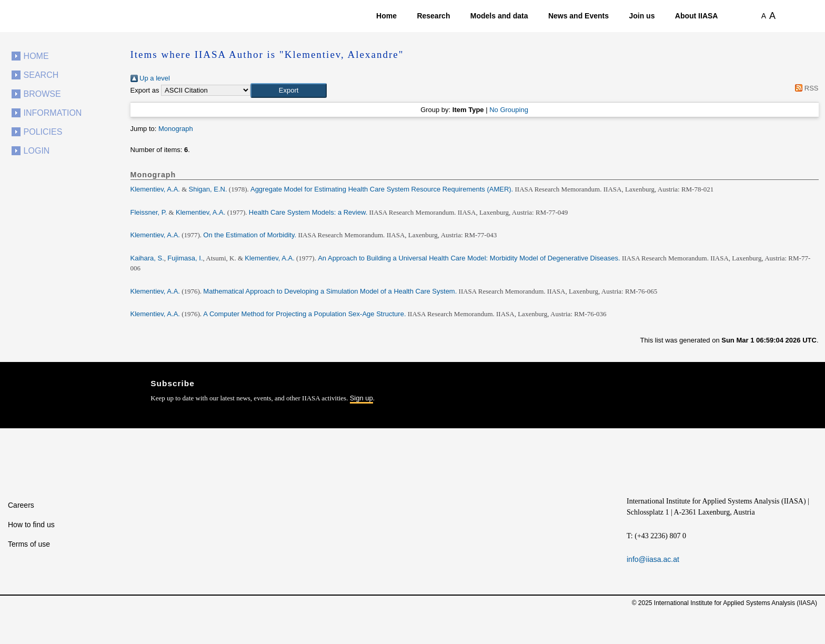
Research (433, 16)
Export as (145, 90)
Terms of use (29, 544)
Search (41, 75)
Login (37, 151)
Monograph (176, 129)
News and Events (578, 16)
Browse (42, 94)
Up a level (150, 78)
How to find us (31, 525)
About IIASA (697, 16)
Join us (642, 16)
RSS (805, 88)
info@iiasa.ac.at (653, 559)
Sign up (361, 398)
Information (53, 113)
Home (386, 16)
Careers (21, 505)
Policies (43, 132)
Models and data (499, 16)
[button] (289, 90)
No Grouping (509, 110)
